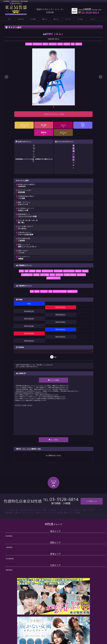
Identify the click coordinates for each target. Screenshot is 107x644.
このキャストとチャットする (54, 114)
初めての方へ (14, 510)
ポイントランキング (29, 513)
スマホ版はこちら (92, 501)
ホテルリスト (77, 510)
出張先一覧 (18, 513)
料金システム (56, 19)
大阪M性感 (9, 547)
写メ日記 (60, 513)
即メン (93, 510)
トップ (7, 510)
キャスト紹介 (80, 19)
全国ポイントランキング (43, 513)
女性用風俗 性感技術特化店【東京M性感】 (16, 1)
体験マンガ (45, 19)
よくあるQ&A (52, 510)
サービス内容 (33, 19)
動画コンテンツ (69, 513)
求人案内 (77, 513)
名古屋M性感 (10, 559)
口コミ (54, 513)
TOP (9, 19)
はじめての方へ (21, 19)
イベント (60, 510)
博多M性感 (9, 570)
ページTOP (53, 484)
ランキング (93, 19)
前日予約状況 (9, 513)
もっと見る (53, 440)
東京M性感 (9, 536)
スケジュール (68, 19)
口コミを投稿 (53, 380)
